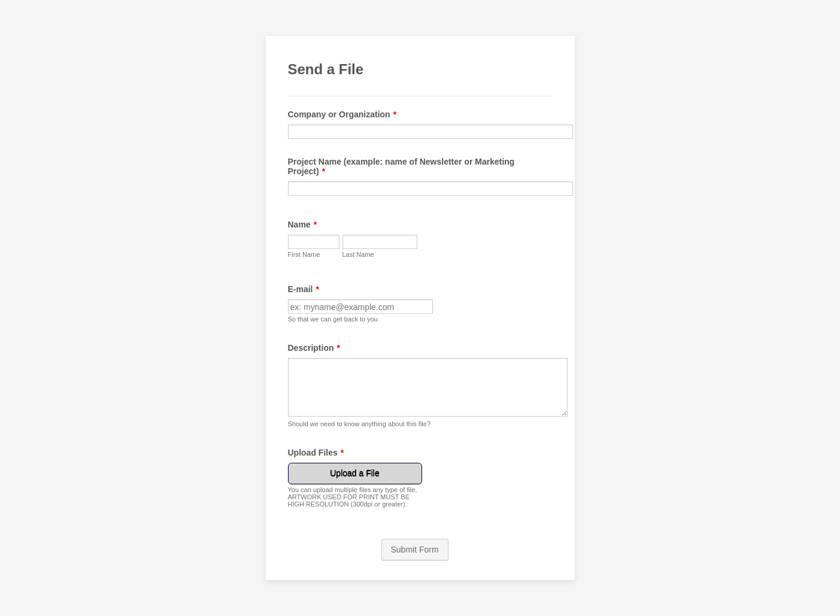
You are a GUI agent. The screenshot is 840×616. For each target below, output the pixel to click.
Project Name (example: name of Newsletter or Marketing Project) (401, 166)
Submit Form (415, 550)
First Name (304, 254)
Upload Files (316, 453)
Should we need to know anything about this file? (360, 424)
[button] (356, 485)
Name (303, 224)
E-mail (304, 289)
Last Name (358, 254)
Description (314, 348)
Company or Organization (342, 114)
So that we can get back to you (333, 319)
